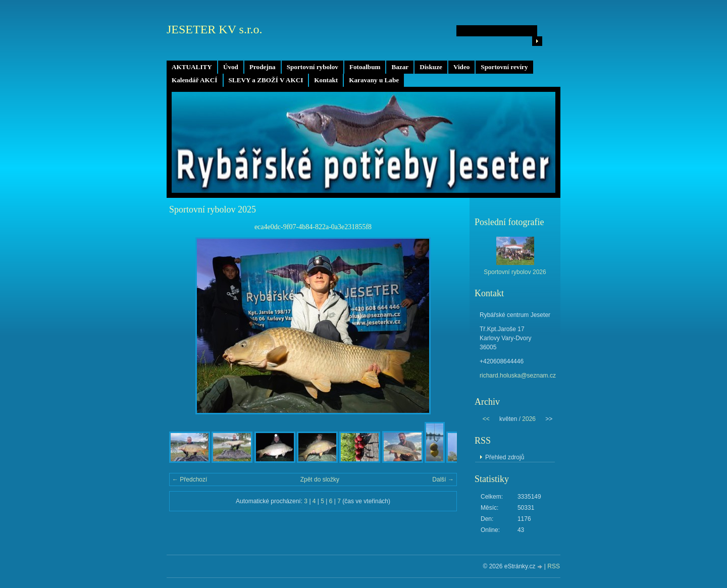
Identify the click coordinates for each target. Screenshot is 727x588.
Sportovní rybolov (313, 67)
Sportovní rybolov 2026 (515, 272)
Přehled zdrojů (505, 457)
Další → (443, 479)
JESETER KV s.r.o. (215, 29)
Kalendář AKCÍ (195, 80)
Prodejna (263, 67)
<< (486, 419)
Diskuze (431, 67)
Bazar (400, 67)
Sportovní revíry (504, 67)
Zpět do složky (320, 479)
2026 (529, 419)
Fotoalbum (365, 67)
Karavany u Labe (374, 80)
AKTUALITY (192, 67)
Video (461, 67)
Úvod (231, 67)
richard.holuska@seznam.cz (518, 376)
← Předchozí (190, 479)
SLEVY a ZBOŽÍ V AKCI (266, 80)
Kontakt (326, 80)
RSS (554, 566)
